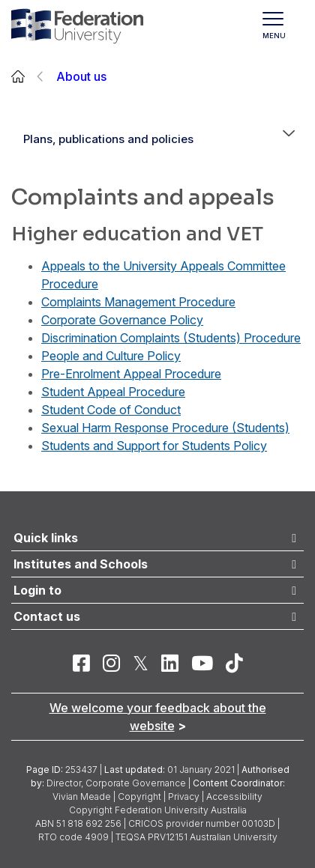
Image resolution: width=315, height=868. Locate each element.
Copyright (139, 796)
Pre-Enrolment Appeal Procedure (131, 374)
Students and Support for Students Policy (154, 446)
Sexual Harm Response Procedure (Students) (165, 428)
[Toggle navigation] (280, 26)
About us (81, 76)
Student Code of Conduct (111, 410)
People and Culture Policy (111, 356)
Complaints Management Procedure (138, 302)
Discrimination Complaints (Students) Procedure (171, 338)
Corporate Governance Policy (122, 320)
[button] (289, 139)
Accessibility (234, 796)
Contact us (47, 616)
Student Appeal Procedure (113, 392)
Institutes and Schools (81, 564)
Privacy (184, 796)
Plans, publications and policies (108, 139)
